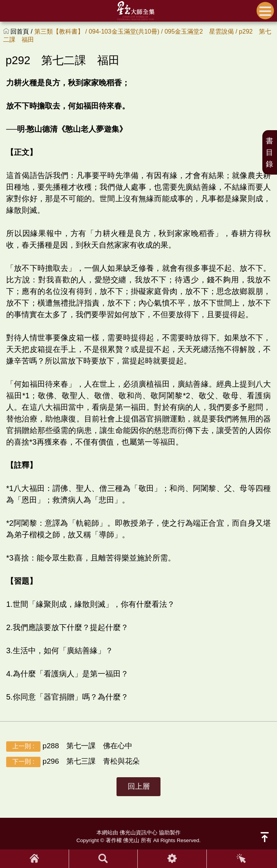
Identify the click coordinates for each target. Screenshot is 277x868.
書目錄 (269, 152)
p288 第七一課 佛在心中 (69, 746)
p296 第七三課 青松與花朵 (73, 762)
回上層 (139, 786)
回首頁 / (22, 31)
